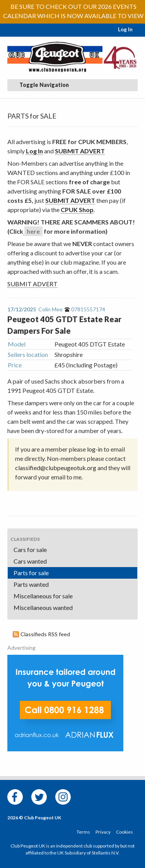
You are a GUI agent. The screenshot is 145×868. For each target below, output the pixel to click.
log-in (95, 449)
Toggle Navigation (39, 85)
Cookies (125, 832)
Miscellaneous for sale (43, 596)
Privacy (103, 832)
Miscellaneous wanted (43, 607)
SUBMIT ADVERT (80, 151)
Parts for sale (31, 573)
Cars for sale (30, 550)
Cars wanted (30, 561)
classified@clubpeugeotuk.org (56, 468)
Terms (83, 832)
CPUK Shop (77, 210)
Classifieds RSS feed (45, 634)
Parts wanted (31, 584)
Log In (125, 29)
